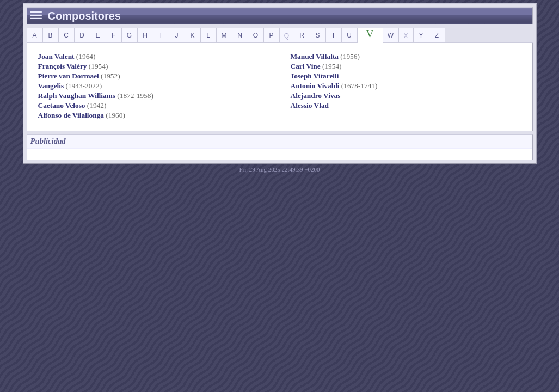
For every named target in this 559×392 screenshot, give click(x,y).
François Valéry (63, 66)
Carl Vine (306, 66)
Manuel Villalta (315, 56)
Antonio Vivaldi (315, 86)
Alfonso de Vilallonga (71, 115)
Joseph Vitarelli (315, 76)
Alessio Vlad (310, 105)
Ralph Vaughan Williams (77, 96)
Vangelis (51, 86)
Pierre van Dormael (69, 76)
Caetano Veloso (62, 105)
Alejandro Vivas (316, 96)
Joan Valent (56, 56)
